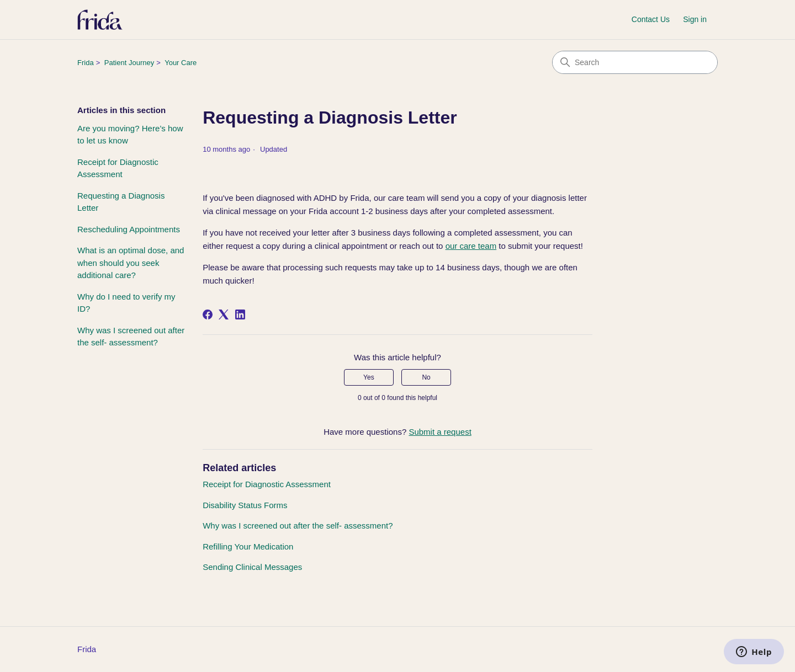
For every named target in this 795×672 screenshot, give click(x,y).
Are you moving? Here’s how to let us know (130, 135)
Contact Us (651, 19)
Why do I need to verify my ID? (126, 303)
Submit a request (440, 432)
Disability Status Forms (245, 505)
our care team (471, 246)
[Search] (635, 62)
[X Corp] (224, 314)
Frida (86, 63)
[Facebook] (208, 314)
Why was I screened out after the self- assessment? (131, 337)
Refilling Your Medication (248, 546)
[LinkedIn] (240, 314)
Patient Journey (129, 63)
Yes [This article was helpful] (369, 377)
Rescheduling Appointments (129, 229)
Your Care (181, 63)
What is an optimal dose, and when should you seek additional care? (131, 263)
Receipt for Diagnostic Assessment (118, 168)
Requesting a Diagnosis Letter (121, 202)
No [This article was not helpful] (426, 377)
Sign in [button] (695, 19)
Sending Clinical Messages (252, 567)
